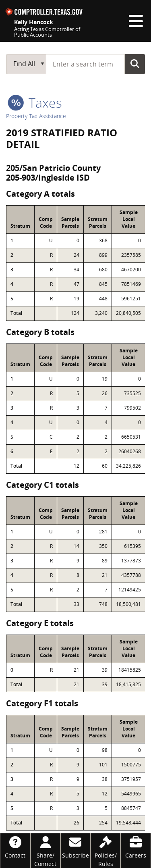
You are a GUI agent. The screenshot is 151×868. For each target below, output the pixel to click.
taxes (35, 103)
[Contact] (15, 846)
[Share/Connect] (46, 851)
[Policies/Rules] (105, 851)
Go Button (135, 64)
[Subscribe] (76, 846)
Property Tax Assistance (36, 116)
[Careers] (136, 846)
